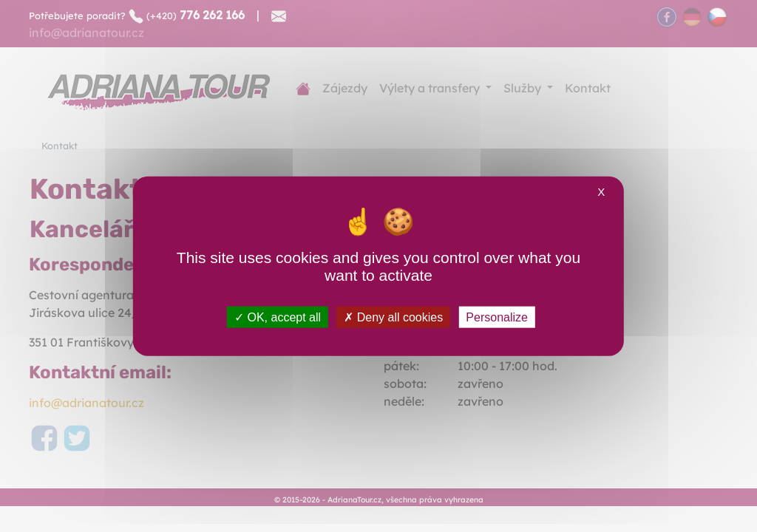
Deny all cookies (393, 317)
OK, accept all (278, 317)
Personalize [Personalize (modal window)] (497, 317)
